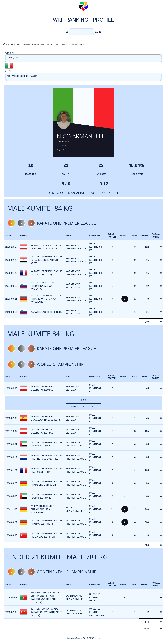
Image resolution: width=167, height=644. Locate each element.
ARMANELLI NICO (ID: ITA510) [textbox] (22, 76)
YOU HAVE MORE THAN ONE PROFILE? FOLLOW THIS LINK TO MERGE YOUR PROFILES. (43, 44)
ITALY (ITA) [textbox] (12, 58)
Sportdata (97, 639)
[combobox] (83, 58)
